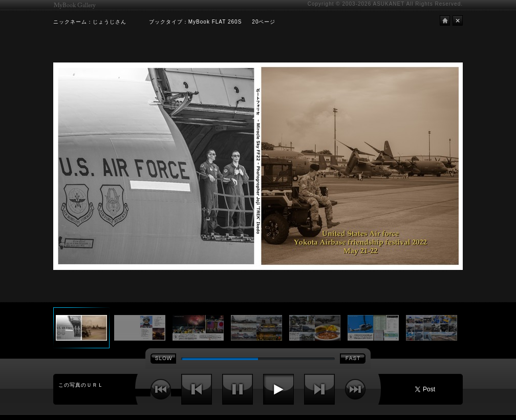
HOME (445, 20)
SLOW (163, 359)
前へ (197, 389)
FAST (353, 359)
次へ (319, 389)
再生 (278, 389)
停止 (238, 389)
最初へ (161, 389)
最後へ (355, 389)
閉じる (458, 20)
